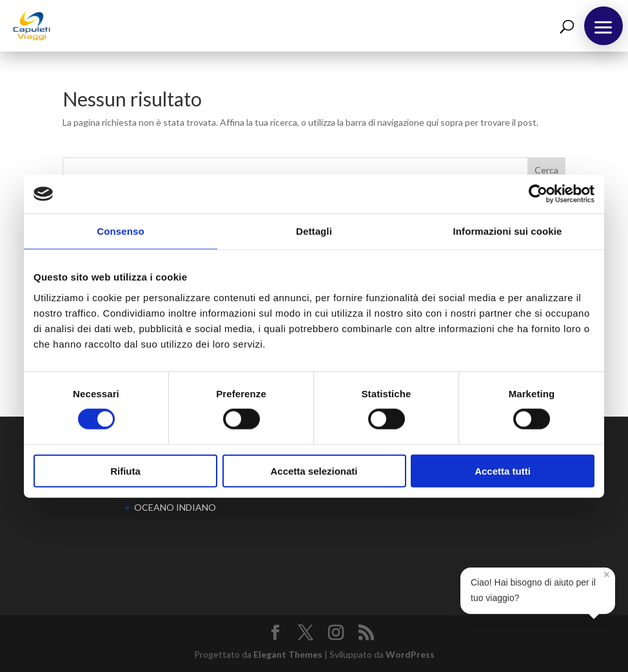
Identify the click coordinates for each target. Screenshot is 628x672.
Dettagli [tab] (314, 231)
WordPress (410, 654)
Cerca (546, 170)
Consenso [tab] (120, 231)
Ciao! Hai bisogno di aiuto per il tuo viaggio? (540, 586)
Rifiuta (125, 470)
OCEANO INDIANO (175, 507)
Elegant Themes (288, 654)
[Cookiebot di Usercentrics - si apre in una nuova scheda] (538, 194)
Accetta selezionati (314, 470)
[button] (603, 26)
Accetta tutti (503, 470)
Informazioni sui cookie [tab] (508, 231)
